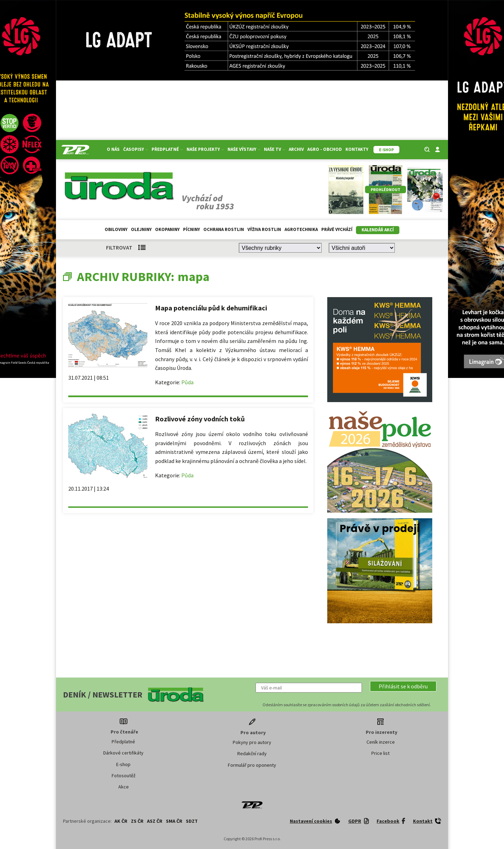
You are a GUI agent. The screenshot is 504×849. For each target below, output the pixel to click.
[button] (403, 686)
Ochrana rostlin (224, 229)
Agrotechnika (301, 229)
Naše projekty (205, 149)
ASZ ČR (155, 821)
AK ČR (121, 821)
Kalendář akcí (378, 230)
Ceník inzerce (381, 742)
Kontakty (357, 149)
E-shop (123, 764)
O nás (113, 149)
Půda (187, 382)
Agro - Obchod (325, 149)
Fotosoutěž (124, 776)
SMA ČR (174, 821)
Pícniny (191, 229)
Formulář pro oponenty (252, 765)
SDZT (192, 821)
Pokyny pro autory (252, 742)
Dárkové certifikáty (123, 753)
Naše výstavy (244, 149)
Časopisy (136, 149)
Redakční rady (252, 753)
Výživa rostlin (264, 229)
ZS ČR (137, 821)
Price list (380, 753)
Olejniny (141, 229)
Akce (124, 787)
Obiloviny (116, 229)
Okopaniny (167, 229)
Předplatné (167, 149)
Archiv (296, 149)
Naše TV (275, 149)
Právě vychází (337, 229)
